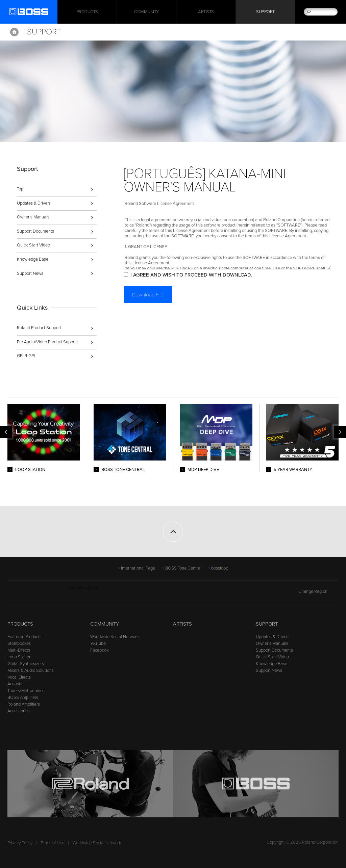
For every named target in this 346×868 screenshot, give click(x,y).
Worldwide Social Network (115, 637)
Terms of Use (52, 843)
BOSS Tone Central (183, 568)
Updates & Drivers (34, 203)
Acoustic (15, 684)
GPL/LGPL (27, 356)
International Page (138, 568)
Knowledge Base (33, 259)
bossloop (220, 568)
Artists (206, 12)
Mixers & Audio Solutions (31, 670)
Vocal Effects (19, 677)
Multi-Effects (19, 650)
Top (20, 189)
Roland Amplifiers (24, 704)
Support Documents (35, 231)
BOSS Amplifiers (23, 698)
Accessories (19, 711)
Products (20, 624)
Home (14, 32)
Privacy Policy (20, 843)
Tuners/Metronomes (26, 691)
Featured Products (24, 637)
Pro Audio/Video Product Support (47, 342)
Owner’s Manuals (33, 217)
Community (146, 12)
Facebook (100, 650)
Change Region (318, 591)
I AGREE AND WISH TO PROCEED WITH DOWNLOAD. (191, 275)
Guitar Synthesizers (26, 664)
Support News (30, 273)
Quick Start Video (33, 245)
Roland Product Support (39, 328)
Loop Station (19, 657)
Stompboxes (19, 643)
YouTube (98, 643)
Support (265, 12)
